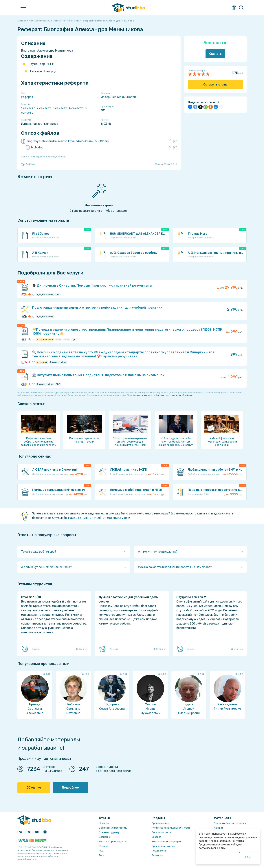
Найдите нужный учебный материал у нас (99, 518)
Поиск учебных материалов (230, 823)
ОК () (248, 857)
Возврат (156, 837)
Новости (104, 823)
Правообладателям (163, 846)
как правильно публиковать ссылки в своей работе (165, 395)
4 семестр (76, 108)
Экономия (105, 837)
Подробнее (70, 788)
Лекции (218, 828)
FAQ (101, 851)
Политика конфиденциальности (171, 828)
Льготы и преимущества (113, 841)
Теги (102, 855)
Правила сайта (161, 823)
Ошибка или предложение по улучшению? (44, 157)
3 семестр (60, 108)
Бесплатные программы (113, 828)
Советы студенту (109, 832)
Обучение (34, 788)
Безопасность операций (166, 841)
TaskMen (28, 164)
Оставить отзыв (215, 84)
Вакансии (157, 855)
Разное (103, 846)
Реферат (27, 97)
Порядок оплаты (161, 832)
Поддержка (159, 851)
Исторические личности (118, 97)
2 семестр (44, 108)
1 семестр (28, 108)
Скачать (215, 54)
